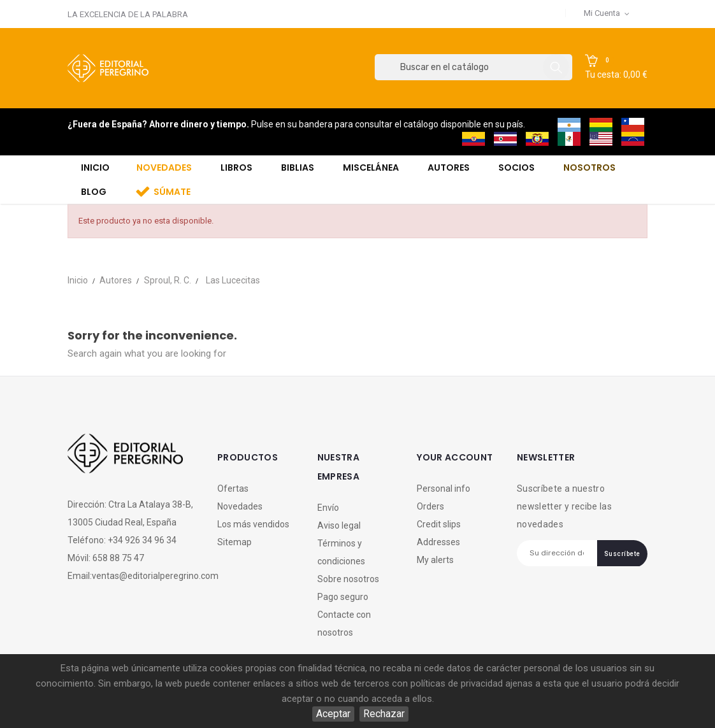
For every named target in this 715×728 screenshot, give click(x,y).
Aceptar (333, 714)
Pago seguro (343, 597)
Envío (328, 508)
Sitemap (235, 542)
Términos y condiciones (341, 552)
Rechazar (384, 714)
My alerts (435, 560)
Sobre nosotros (348, 579)
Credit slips (439, 524)
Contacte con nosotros (344, 624)
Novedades (240, 506)
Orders (430, 506)
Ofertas (233, 489)
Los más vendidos (253, 524)
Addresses (438, 542)
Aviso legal (339, 525)
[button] (616, 68)
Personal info (444, 489)
